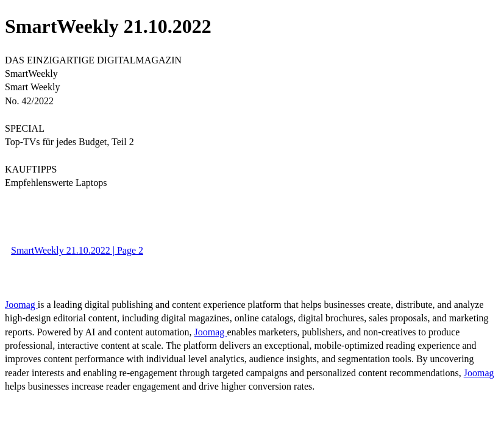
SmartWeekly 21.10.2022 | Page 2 (77, 250)
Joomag (21, 305)
